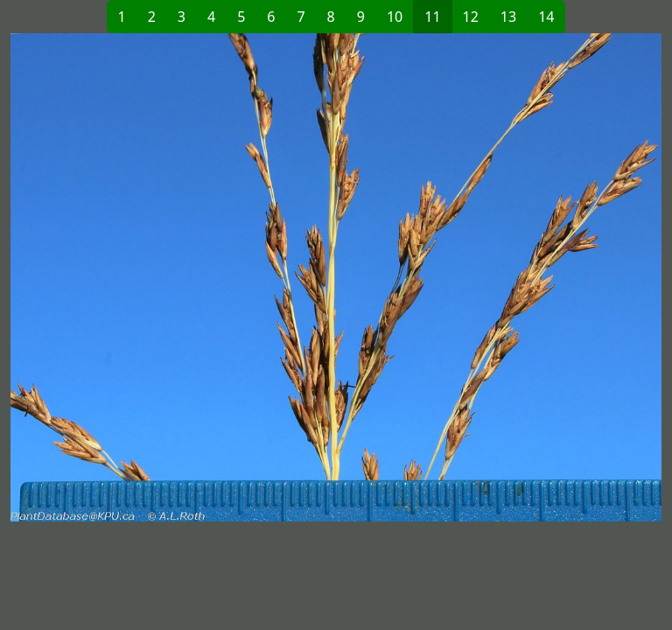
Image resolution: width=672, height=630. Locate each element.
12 (471, 17)
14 (546, 17)
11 (432, 17)
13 (508, 17)
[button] (173, 277)
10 (395, 17)
